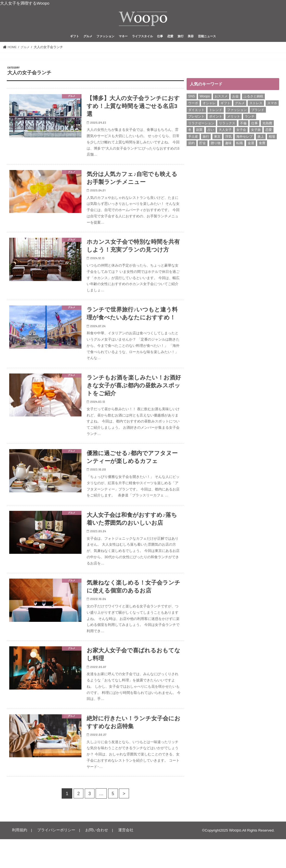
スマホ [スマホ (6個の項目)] (272, 106)
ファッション (105, 39)
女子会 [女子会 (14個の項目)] (241, 133)
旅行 (181, 39)
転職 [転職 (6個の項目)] (240, 146)
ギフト (75, 39)
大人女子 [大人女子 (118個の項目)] (225, 133)
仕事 (160, 39)
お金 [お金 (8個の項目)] (235, 99)
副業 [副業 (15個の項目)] (199, 133)
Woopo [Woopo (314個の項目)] (205, 99)
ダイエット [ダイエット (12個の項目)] (196, 113)
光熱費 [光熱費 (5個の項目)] (267, 126)
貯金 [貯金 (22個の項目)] (203, 146)
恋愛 (170, 39)
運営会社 (117, 859)
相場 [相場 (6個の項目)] (272, 139)
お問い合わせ (90, 859)
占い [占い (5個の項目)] (211, 133)
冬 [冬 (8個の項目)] (190, 133)
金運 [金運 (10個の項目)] (251, 146)
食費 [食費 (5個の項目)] (262, 146)
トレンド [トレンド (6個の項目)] (216, 113)
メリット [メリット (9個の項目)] (234, 119)
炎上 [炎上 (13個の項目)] (261, 139)
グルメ (88, 39)
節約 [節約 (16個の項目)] (191, 146)
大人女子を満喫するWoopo (25, 3)
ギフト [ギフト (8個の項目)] (225, 106)
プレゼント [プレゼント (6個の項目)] (196, 119)
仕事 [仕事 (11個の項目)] (254, 126)
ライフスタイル (142, 39)
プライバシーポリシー (52, 859)
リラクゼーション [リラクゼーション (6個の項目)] (201, 126)
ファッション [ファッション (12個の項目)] (237, 113)
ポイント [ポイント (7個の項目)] (216, 119)
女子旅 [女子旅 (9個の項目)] (256, 133)
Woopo (235, 859)
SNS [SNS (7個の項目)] (192, 99)
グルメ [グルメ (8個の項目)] (240, 106)
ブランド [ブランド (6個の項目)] (258, 113)
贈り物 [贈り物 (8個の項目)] (216, 146)
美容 (191, 39)
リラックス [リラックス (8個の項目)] (227, 126)
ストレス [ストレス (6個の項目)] (256, 106)
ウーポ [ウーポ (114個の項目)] (193, 106)
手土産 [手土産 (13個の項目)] (193, 139)
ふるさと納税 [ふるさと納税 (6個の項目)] (253, 99)
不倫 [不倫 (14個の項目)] (243, 126)
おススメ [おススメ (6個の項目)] (221, 99)
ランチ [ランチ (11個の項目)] (250, 119)
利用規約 (18, 859)
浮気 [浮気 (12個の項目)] (228, 139)
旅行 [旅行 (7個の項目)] (206, 139)
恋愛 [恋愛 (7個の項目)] (269, 133)
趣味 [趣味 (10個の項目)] (228, 146)
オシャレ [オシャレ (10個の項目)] (209, 106)
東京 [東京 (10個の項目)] (217, 139)
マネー (123, 39)
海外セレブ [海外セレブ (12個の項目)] (244, 139)
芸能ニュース (207, 39)
